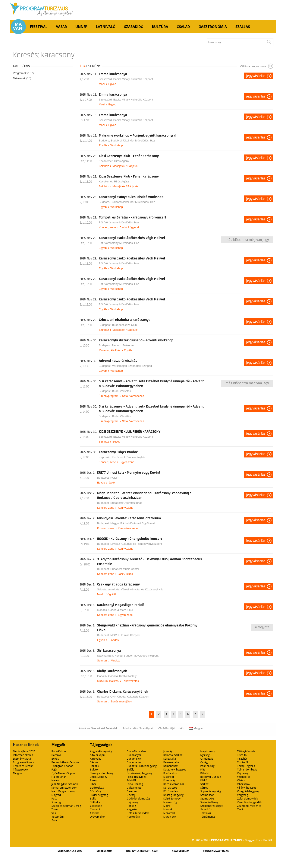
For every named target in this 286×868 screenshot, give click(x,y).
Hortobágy (133, 817)
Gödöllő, (103, 676)
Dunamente (134, 762)
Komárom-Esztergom (64, 788)
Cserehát (95, 809)
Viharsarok (244, 784)
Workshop (117, 145)
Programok (23, 73)
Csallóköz (96, 806)
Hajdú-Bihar (59, 777)
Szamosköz (207, 799)
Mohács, (103, 610)
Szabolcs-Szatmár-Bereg (66, 806)
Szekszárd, (106, 79)
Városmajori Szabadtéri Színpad (132, 366)
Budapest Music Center (125, 569)
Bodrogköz (97, 788)
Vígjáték (112, 594)
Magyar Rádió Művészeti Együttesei (133, 523)
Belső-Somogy (99, 777)
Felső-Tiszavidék (136, 777)
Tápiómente (208, 817)
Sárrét (204, 788)
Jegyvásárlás (256, 76)
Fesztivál (39, 27)
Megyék (18, 773)
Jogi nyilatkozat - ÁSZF (142, 851)
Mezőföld (169, 813)
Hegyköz (132, 809)
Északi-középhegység (139, 773)
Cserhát (95, 813)
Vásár (61, 27)
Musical (116, 660)
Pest (54, 799)
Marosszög (170, 802)
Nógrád (56, 795)
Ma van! (18, 26)
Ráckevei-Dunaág (211, 777)
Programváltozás (23, 762)
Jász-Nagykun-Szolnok (65, 784)
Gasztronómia (213, 27)
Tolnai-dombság (247, 770)
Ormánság (207, 759)
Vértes (241, 780)
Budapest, (106, 325)
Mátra (167, 806)
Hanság (131, 806)
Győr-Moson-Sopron (64, 773)
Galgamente (134, 788)
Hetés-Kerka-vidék (138, 813)
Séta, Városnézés (133, 396)
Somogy (56, 802)
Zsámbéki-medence (249, 806)
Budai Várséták (122, 391)
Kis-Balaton (170, 773)
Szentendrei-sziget (211, 806)
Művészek (22, 78)
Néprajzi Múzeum (123, 345)
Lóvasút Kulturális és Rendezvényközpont (136, 544)
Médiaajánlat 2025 (24, 751)
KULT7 (115, 478)
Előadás (114, 640)
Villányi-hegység (247, 788)
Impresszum (104, 851)
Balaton (95, 770)
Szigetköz (206, 809)
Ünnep (81, 27)
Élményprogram (109, 396)
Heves (55, 780)
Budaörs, (105, 141)
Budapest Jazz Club (125, 325)
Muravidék (170, 817)
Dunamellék (134, 759)
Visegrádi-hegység (248, 791)
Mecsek (168, 809)
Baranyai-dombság (102, 773)
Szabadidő (134, 27)
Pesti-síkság (207, 766)
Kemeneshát (171, 766)
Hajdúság (132, 802)
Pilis (203, 770)
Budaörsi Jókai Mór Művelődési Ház (133, 141)
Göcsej (131, 795)
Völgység (243, 795)
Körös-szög (170, 788)
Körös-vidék (171, 791)
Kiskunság (169, 780)
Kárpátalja (170, 759)
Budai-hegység (99, 795)
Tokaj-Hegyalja (246, 766)
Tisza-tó (242, 755)
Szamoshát (207, 795)
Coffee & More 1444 (121, 610)
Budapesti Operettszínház (126, 503)
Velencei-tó (244, 777)
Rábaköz (206, 773)
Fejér (54, 770)
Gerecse (132, 791)
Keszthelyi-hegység (175, 770)
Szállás (243, 27)
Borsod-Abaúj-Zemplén (66, 762)
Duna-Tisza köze (137, 751)
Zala (54, 820)
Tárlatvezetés (131, 681)
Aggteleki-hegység (101, 751)
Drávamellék (98, 817)
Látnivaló (106, 27)
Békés (55, 759)
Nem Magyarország (63, 791)
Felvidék (132, 780)
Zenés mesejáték (121, 701)
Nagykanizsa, (106, 656)
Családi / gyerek (130, 227)
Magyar (196, 728)
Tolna (55, 809)
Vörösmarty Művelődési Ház (122, 222)
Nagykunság (208, 751)
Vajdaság (243, 773)
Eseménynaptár (22, 759)
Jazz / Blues (125, 574)
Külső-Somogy (172, 799)
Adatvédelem (180, 851)
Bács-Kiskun (59, 751)
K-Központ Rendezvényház (129, 457)
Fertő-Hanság (135, 784)
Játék (112, 483)
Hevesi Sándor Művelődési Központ (136, 656)
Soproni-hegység (211, 791)
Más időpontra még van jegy (247, 240)
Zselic (241, 809)
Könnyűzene (126, 508)
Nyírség (205, 755)
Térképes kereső (23, 766)
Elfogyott (262, 627)
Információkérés (23, 755)
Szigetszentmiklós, (109, 589)
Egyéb (112, 84)
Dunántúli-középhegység (142, 766)
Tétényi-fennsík (246, 751)
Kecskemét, (107, 161)
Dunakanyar (134, 755)
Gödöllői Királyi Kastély (122, 676)
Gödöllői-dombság (138, 799)
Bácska (94, 762)
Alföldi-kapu (97, 755)
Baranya (56, 755)
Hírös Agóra (121, 161)
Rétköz (204, 780)
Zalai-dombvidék (247, 799)
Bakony (94, 766)
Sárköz (204, 784)
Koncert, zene (107, 227)
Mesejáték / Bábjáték (125, 166)
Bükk (93, 799)
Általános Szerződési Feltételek (98, 728)
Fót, (102, 222)
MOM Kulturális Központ (125, 635)
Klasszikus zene (128, 528)
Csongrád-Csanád (62, 766)
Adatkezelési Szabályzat (138, 728)
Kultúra (160, 27)
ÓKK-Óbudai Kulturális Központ (130, 697)
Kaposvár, (105, 457)
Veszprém (58, 817)
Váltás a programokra (256, 66)
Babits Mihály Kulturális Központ (133, 79)
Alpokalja (96, 759)
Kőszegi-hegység (173, 795)
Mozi (102, 84)
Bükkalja (95, 802)
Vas (54, 813)
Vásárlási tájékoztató (171, 728)
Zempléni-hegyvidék (249, 802)
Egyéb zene (127, 462)
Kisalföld (169, 777)
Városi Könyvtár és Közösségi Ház (142, 589)
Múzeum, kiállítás (110, 350)
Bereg (94, 780)
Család (183, 27)
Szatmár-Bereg (209, 802)
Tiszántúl (242, 762)
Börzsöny (96, 791)
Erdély (130, 770)
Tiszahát (242, 759)
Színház (104, 166)
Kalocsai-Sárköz (173, 755)
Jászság (168, 751)
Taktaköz (206, 813)
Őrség (204, 762)
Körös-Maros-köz (174, 784)
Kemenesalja (171, 762)
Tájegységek (21, 770)
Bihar (93, 784)
